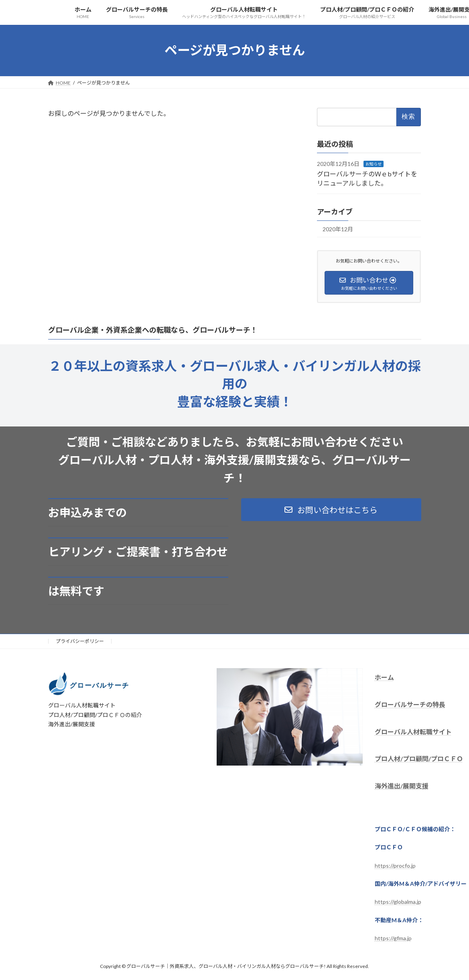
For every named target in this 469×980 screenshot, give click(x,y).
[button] (331, 510)
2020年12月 (338, 229)
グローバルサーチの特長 (410, 704)
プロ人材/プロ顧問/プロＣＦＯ (419, 759)
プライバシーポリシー (80, 641)
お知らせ (374, 164)
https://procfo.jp (395, 866)
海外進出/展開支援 (402, 786)
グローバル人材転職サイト (413, 732)
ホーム (384, 677)
